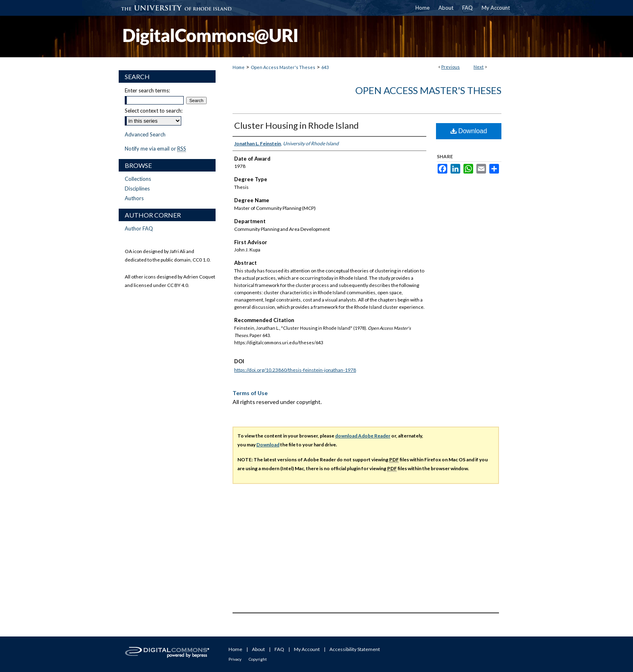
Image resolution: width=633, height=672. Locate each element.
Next (479, 67)
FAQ (279, 649)
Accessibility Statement (355, 649)
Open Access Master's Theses (283, 67)
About (258, 649)
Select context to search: (154, 111)
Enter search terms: (147, 90)
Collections (138, 179)
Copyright (258, 659)
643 (325, 67)
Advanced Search (145, 134)
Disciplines (137, 188)
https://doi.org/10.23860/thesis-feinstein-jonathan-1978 (295, 370)
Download (469, 131)
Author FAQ (139, 228)
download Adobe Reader (363, 436)
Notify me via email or (155, 149)
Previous (451, 67)
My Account (307, 649)
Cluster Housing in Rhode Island (297, 125)
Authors (134, 198)
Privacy (235, 659)
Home (239, 67)
